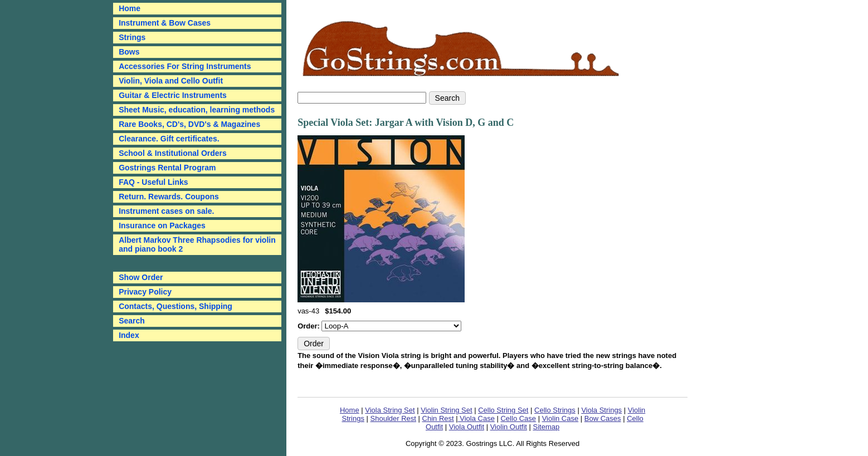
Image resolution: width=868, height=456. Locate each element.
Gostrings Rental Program (167, 168)
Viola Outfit (467, 427)
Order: (309, 326)
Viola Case (476, 418)
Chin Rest (438, 418)
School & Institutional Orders (173, 153)
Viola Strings (601, 410)
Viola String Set (390, 410)
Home (350, 410)
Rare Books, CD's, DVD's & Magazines (189, 124)
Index (129, 335)
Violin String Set (446, 410)
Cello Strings (555, 410)
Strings (132, 37)
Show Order (141, 277)
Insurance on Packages (162, 225)
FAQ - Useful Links (153, 182)
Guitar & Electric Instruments (173, 95)
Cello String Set (503, 410)
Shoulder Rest (393, 418)
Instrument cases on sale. (166, 211)
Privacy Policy (145, 292)
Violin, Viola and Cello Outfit (171, 81)
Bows (129, 52)
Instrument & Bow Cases (165, 23)
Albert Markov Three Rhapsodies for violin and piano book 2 (197, 244)
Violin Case (560, 418)
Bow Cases (603, 418)
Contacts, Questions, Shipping (175, 306)
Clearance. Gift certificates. (169, 139)
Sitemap (547, 427)
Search (132, 321)
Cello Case (518, 418)
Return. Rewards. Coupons (169, 197)
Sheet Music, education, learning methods (197, 110)
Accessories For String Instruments (185, 66)
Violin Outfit (509, 427)
